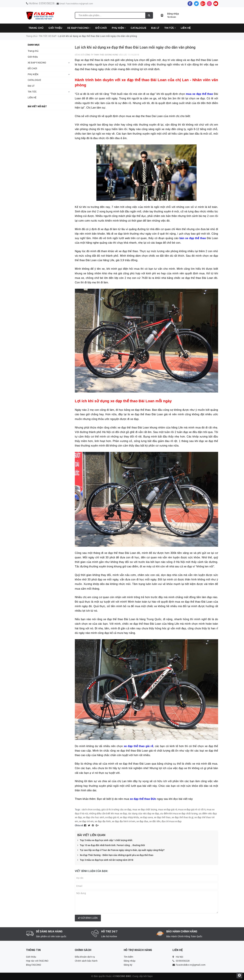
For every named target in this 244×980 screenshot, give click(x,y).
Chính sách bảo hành (86, 961)
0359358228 (47, 3)
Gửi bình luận (88, 918)
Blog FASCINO (34, 965)
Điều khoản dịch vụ (85, 957)
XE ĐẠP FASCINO (79, 28)
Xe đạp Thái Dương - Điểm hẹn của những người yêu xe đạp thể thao (115, 855)
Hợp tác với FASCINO (37, 961)
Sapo (150, 976)
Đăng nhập (130, 961)
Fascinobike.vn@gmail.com (79, 4)
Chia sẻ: (79, 825)
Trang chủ (36, 28)
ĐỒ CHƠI (101, 28)
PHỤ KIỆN (119, 28)
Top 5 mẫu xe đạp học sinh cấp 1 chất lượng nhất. (105, 840)
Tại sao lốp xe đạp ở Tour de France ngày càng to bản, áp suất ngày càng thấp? (121, 850)
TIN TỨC (170, 28)
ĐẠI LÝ (155, 28)
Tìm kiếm (129, 957)
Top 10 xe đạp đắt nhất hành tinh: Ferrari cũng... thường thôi (111, 845)
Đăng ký (128, 965)
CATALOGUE (138, 28)
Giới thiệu (55, 28)
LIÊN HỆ (186, 28)
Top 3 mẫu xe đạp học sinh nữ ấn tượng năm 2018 (105, 860)
